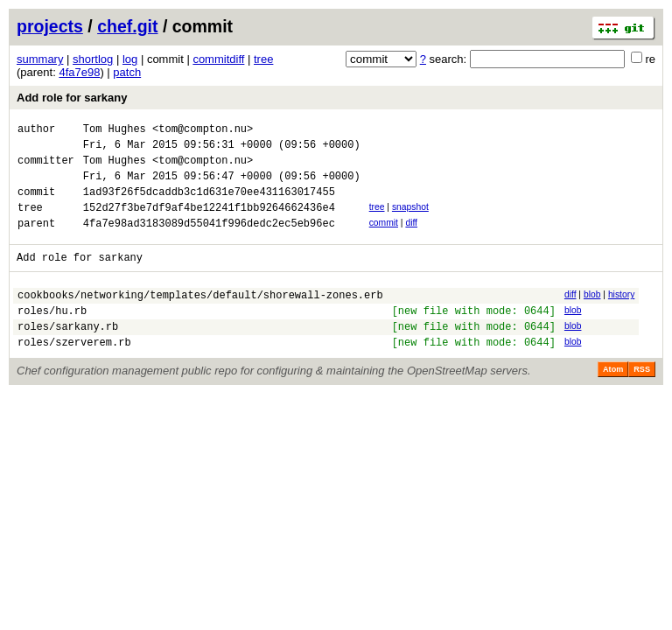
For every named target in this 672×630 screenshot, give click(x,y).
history (621, 315)
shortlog (93, 59)
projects (50, 26)
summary (40, 59)
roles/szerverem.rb (74, 373)
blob (592, 315)
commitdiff (218, 59)
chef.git (127, 26)
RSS (642, 401)
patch (127, 72)
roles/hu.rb (52, 336)
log (130, 59)
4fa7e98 (79, 72)
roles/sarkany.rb (68, 355)
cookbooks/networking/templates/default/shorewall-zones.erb (200, 318)
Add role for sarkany (72, 98)
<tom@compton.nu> (203, 131)
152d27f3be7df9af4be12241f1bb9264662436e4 (209, 223)
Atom (613, 401)
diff (411, 238)
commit (384, 238)
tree (263, 59)
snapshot (410, 220)
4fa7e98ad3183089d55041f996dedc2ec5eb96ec (209, 241)
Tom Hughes (115, 131)
